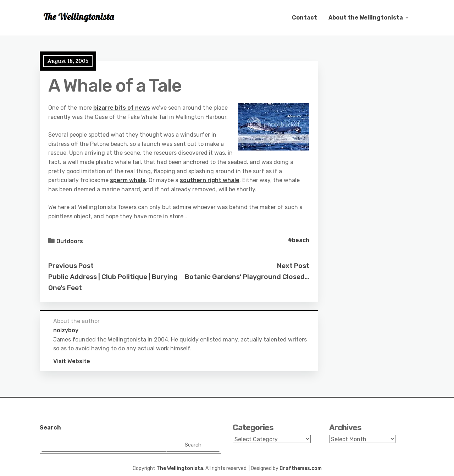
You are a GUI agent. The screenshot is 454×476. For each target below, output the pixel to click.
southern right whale (210, 180)
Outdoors (70, 241)
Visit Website (72, 361)
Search (50, 428)
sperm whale (128, 180)
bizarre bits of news (122, 108)
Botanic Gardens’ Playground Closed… (247, 277)
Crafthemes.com (301, 468)
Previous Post (71, 266)
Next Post (293, 266)
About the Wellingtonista (366, 18)
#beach (299, 240)
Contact (304, 18)
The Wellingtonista (180, 468)
